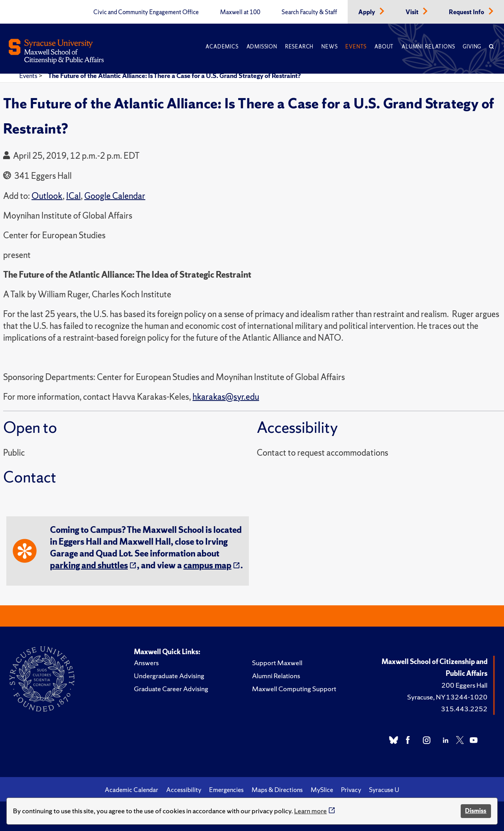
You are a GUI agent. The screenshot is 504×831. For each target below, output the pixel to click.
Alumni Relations (428, 47)
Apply (367, 12)
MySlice (322, 790)
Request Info (467, 12)
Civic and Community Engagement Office (146, 12)
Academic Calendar (132, 790)
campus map (208, 565)
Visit (413, 12)
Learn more (310, 811)
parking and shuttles (89, 565)
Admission (262, 47)
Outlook (47, 196)
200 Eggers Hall (464, 685)
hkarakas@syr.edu (226, 397)
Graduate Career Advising (171, 689)
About (384, 47)
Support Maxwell (277, 663)
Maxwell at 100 (240, 12)
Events (356, 47)
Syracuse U (384, 790)
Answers (146, 663)
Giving (472, 47)
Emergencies (226, 790)
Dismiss (476, 811)
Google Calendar (115, 196)
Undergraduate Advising (169, 676)
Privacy (351, 790)
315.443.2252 (464, 709)
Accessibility (184, 790)
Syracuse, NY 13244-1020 (447, 697)
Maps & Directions (277, 790)
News (329, 47)
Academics (222, 47)
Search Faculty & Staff (309, 12)
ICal (73, 196)
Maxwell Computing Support (294, 689)
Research (299, 47)
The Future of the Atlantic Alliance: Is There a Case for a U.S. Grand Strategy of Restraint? (174, 76)
